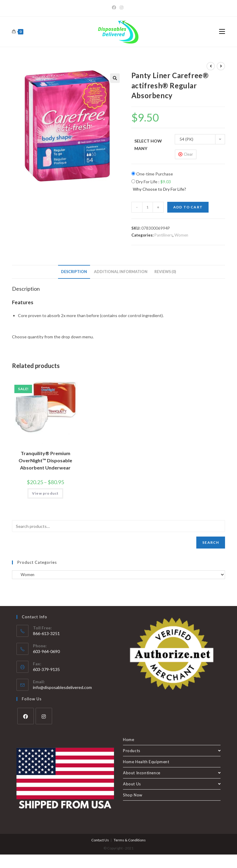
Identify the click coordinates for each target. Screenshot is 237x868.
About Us (172, 784)
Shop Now (133, 795)
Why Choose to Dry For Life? (159, 189)
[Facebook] (115, 7)
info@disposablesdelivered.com (62, 687)
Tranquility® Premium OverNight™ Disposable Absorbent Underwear (45, 460)
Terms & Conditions (130, 840)
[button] (115, 78)
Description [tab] (74, 272)
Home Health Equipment (146, 762)
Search (211, 542)
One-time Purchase (152, 174)
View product (45, 493)
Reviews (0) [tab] (165, 272)
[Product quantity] (148, 207)
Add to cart (188, 207)
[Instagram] (121, 7)
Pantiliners (164, 235)
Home (129, 740)
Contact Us (100, 840)
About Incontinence (172, 773)
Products (172, 751)
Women (181, 235)
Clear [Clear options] (188, 154)
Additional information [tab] (121, 272)
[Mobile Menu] (222, 32)
